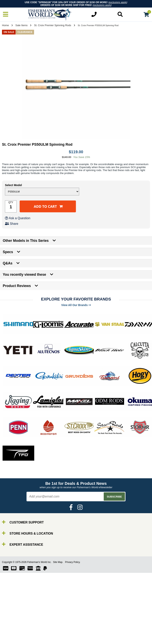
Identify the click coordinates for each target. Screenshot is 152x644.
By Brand (14, 632)
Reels (12, 639)
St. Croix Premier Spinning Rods (53, 25)
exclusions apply (118, 2)
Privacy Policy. (73, 562)
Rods (12, 635)
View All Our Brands (76, 305)
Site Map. (58, 562)
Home (5, 25)
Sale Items (21, 25)
